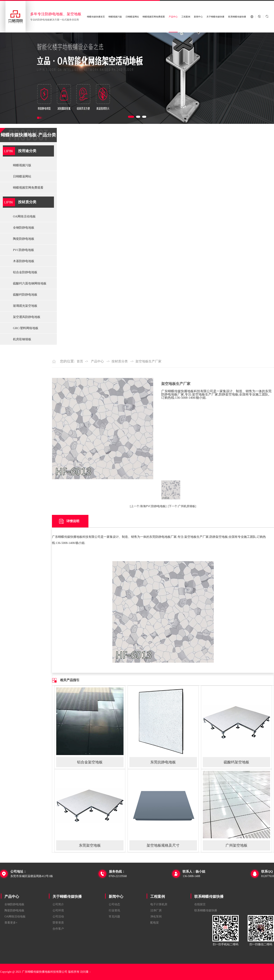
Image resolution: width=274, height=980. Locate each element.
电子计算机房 (159, 904)
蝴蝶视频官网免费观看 (154, 17)
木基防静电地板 (24, 261)
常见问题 (114, 917)
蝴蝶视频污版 (115, 17)
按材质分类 (27, 202)
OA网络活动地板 (24, 216)
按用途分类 (27, 151)
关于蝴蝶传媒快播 (215, 17)
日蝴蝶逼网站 (132, 17)
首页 (80, 361)
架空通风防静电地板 (27, 317)
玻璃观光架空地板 (25, 306)
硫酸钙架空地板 (236, 762)
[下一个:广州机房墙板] (182, 506)
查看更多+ (11, 923)
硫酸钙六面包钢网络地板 (30, 283)
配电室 (155, 923)
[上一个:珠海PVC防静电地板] (148, 506)
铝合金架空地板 (90, 762)
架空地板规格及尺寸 (163, 845)
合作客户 (58, 929)
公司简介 (58, 904)
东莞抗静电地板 (163, 762)
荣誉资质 (58, 923)
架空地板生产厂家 (148, 361)
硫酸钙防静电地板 (25, 295)
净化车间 (156, 917)
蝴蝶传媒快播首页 (96, 17)
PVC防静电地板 (24, 250)
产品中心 (173, 17)
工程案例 (186, 17)
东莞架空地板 (90, 845)
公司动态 (114, 904)
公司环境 (58, 910)
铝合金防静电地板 (25, 272)
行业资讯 (114, 910)
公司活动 (58, 917)
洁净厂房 (156, 910)
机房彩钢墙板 (22, 339)
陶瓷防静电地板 (24, 239)
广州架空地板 (236, 845)
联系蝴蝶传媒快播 (237, 17)
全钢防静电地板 (24, 228)
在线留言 (200, 904)
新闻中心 (198, 17)
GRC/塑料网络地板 (26, 328)
